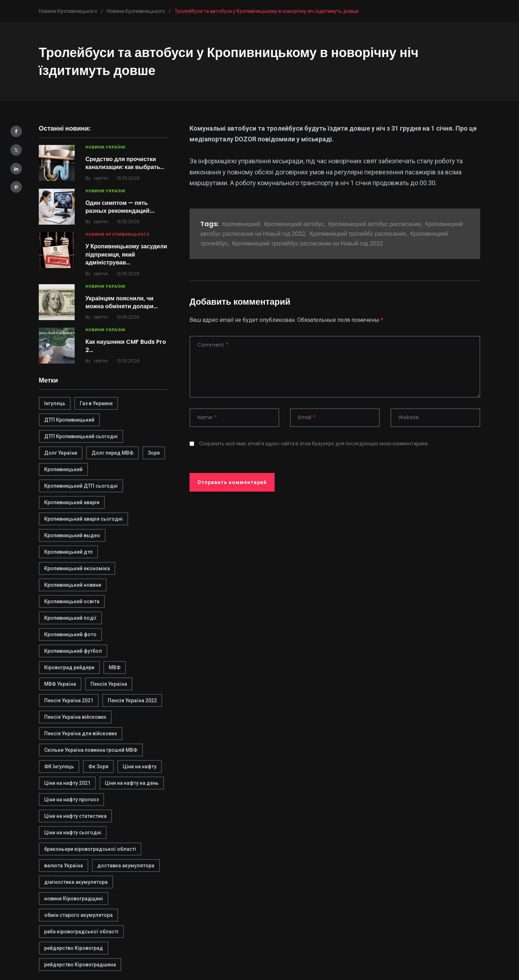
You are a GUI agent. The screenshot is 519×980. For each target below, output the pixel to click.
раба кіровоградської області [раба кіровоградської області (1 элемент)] (81, 932)
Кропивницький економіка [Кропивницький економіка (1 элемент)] (77, 568)
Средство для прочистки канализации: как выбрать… (125, 163)
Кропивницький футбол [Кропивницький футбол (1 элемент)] (73, 651)
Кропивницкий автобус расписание (375, 224)
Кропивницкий (241, 224)
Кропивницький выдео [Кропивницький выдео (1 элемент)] (72, 535)
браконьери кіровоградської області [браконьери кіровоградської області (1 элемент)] (90, 849)
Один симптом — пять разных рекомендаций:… (120, 207)
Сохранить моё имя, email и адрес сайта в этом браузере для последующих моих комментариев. (314, 444)
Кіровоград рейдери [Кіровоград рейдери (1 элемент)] (69, 667)
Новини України (105, 147)
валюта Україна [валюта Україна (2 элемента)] (64, 866)
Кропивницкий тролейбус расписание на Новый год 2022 (308, 243)
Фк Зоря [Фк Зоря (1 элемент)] (98, 766)
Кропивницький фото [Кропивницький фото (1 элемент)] (70, 634)
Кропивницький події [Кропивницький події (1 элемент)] (70, 618)
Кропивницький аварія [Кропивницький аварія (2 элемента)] (72, 502)
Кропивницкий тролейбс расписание (358, 234)
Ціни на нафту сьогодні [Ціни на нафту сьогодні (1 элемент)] (73, 833)
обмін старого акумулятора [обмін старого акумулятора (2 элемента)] (78, 915)
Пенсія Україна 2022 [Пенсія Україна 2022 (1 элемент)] (132, 700)
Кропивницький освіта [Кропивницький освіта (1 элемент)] (72, 601)
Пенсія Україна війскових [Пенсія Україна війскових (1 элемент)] (75, 717)
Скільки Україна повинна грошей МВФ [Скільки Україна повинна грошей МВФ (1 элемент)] (91, 750)
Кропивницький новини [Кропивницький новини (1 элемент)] (73, 585)
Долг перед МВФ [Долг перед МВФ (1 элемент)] (113, 453)
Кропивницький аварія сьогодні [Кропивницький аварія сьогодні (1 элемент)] (83, 519)
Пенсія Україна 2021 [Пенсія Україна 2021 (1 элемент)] (69, 700)
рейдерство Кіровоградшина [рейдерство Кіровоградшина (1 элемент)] (80, 965)
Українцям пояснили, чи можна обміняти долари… (121, 302)
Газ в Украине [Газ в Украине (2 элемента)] (96, 403)
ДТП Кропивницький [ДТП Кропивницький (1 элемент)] (69, 420)
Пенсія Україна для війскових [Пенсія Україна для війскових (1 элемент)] (81, 733)
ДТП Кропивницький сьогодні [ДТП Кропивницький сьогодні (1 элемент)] (81, 436)
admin (101, 178)
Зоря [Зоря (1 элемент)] (154, 453)
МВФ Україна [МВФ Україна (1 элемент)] (60, 684)
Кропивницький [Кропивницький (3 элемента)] (63, 469)
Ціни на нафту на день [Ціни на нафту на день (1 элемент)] (132, 783)
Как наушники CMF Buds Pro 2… (126, 346)
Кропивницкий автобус (294, 224)
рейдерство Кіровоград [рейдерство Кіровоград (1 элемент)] (74, 948)
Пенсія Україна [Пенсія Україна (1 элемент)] (109, 684)
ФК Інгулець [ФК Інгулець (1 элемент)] (59, 766)
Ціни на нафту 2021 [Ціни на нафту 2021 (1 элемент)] (67, 783)
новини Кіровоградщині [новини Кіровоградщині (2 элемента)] (74, 899)
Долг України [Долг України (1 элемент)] (61, 453)
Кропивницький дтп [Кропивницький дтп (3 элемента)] (68, 552)
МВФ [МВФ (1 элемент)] (115, 667)
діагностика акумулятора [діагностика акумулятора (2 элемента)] (76, 882)
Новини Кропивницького (118, 235)
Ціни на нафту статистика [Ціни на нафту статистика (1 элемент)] (75, 816)
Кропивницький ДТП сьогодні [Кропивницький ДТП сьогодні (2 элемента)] (81, 486)
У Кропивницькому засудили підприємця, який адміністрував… (126, 254)
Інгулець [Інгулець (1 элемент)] (55, 403)
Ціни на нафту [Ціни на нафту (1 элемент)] (140, 766)
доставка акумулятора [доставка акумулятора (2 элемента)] (126, 866)
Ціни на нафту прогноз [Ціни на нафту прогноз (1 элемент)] (71, 800)
